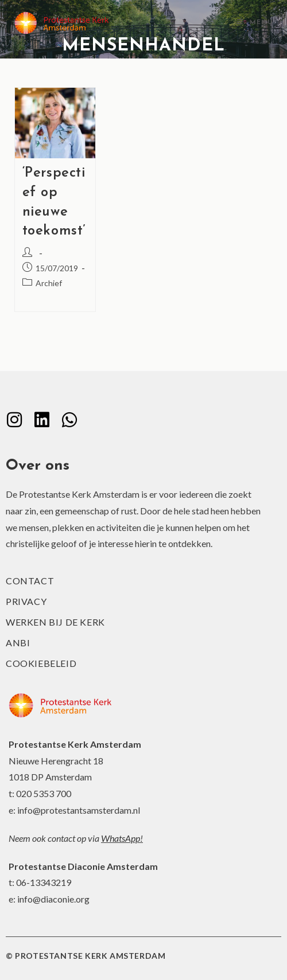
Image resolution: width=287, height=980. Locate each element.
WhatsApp (121, 838)
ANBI (18, 643)
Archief (49, 283)
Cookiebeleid (41, 663)
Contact (30, 581)
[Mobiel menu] (255, 23)
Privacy (26, 601)
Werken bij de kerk (55, 622)
